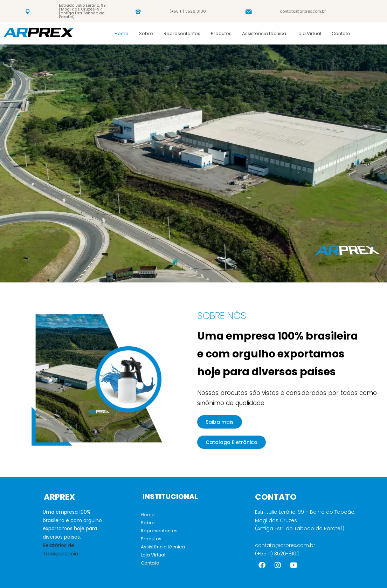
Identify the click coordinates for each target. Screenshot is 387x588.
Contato (341, 33)
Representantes (182, 33)
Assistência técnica (264, 33)
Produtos (221, 33)
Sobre (146, 33)
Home (122, 33)
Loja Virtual (309, 33)
